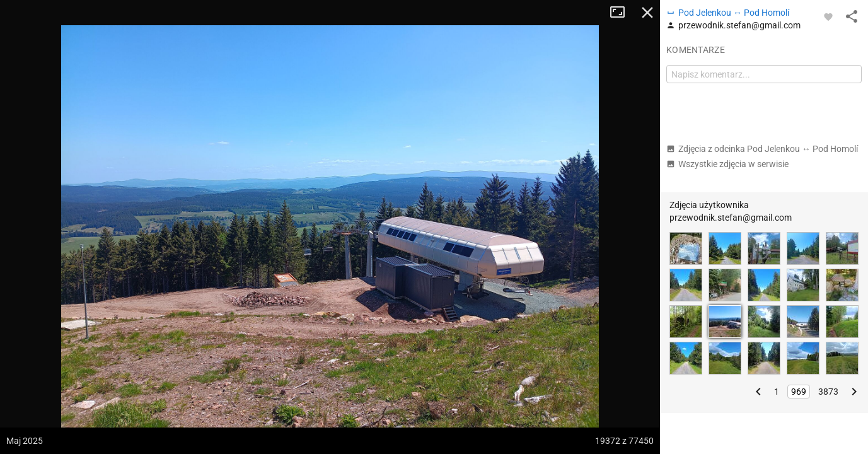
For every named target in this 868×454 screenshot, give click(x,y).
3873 (828, 392)
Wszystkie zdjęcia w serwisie (727, 164)
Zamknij (647, 13)
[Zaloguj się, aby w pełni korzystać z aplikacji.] (828, 16)
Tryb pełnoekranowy (622, 13)
